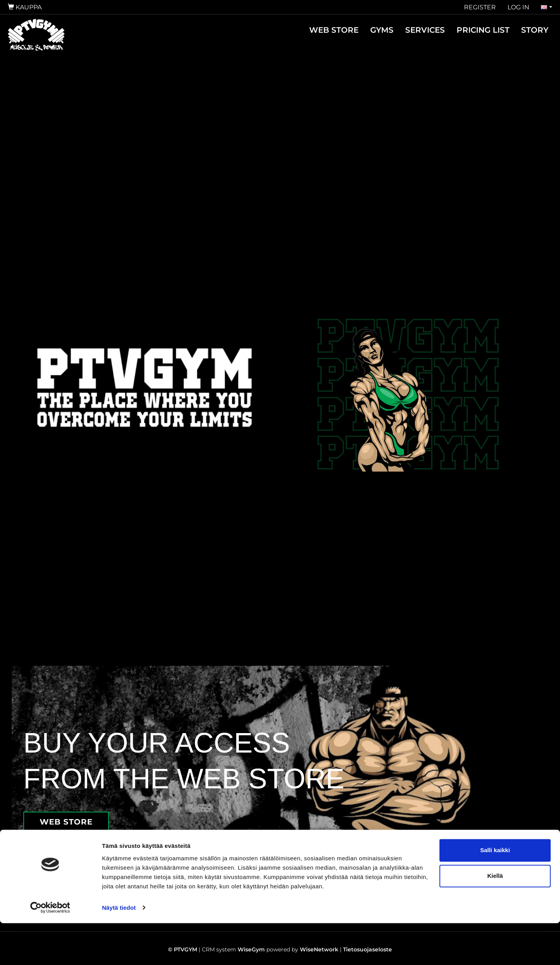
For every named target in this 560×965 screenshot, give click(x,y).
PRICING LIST (483, 30)
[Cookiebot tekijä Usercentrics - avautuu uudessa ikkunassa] (50, 950)
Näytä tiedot (119, 950)
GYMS (382, 30)
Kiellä (495, 918)
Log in (518, 7)
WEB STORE (334, 30)
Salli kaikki (495, 892)
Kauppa (25, 7)
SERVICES (425, 30)
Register (480, 7)
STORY (535, 30)
